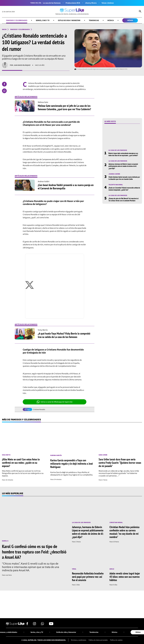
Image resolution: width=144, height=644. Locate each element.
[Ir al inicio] (72, 12)
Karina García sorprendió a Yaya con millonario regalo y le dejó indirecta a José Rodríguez (72, 464)
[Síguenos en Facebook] (27, 624)
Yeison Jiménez (108, 3)
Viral (74, 569)
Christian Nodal (116, 522)
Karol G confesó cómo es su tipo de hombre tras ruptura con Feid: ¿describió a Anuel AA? (34, 552)
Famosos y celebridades (17, 20)
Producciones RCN (73, 3)
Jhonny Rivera (91, 3)
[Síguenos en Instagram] (34, 624)
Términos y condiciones (79, 640)
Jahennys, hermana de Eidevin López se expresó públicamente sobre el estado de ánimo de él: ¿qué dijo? (123, 166)
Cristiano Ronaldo (39, 410)
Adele (112, 569)
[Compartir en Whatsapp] (4, 91)
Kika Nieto (6, 455)
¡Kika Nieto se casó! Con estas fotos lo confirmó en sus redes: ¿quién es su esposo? (21, 463)
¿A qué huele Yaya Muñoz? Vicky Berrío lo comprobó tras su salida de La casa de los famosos (64, 335)
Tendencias (94, 20)
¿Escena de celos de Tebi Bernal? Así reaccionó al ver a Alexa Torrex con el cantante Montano (123, 199)
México (130, 20)
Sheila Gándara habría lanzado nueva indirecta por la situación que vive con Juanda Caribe (124, 178)
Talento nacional (116, 185)
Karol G (5, 541)
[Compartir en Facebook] (4, 84)
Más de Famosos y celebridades (21, 419)
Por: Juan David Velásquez (20, 65)
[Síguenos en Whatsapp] (42, 624)
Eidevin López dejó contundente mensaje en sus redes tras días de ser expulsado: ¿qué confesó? (123, 154)
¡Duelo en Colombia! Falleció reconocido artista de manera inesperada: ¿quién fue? (124, 189)
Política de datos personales (98, 640)
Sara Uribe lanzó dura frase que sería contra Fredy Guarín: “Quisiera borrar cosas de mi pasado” (120, 463)
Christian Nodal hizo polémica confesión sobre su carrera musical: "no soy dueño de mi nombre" (124, 532)
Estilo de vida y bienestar (69, 20)
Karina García (56, 455)
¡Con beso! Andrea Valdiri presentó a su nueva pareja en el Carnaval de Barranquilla (66, 187)
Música (111, 20)
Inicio (4, 29)
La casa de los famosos (52, 3)
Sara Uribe (103, 455)
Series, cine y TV (43, 20)
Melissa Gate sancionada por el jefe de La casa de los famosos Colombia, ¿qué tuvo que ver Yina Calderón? (64, 107)
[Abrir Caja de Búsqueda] (140, 12)
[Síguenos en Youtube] (51, 624)
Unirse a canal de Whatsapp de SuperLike (55, 402)
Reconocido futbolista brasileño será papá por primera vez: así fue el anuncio (88, 577)
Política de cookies (116, 640)
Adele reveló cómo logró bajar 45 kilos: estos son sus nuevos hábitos (125, 577)
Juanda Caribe (114, 174)
